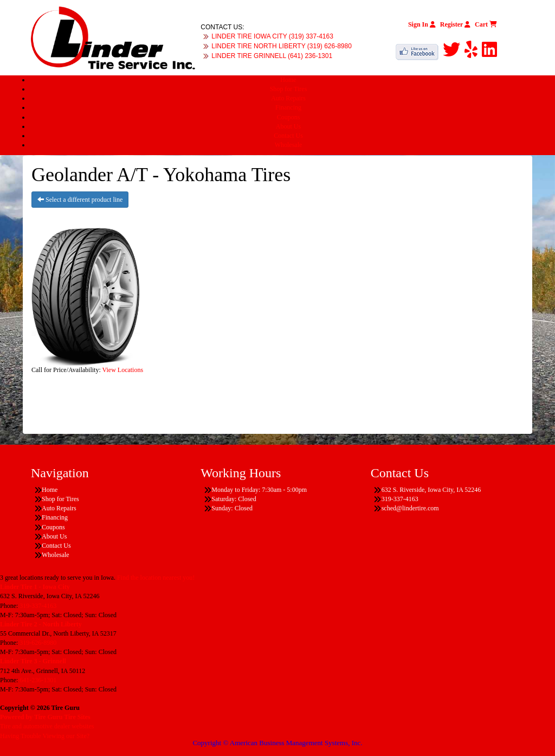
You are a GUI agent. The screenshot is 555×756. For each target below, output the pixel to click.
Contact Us (288, 136)
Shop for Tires (289, 89)
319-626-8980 (38, 643)
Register (455, 24)
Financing (288, 107)
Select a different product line (80, 200)
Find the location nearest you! (156, 578)
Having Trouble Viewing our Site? (45, 736)
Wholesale (289, 145)
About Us (288, 126)
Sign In (422, 24)
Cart (486, 24)
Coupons (289, 117)
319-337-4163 (38, 606)
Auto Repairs (288, 98)
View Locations (123, 370)
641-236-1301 (38, 680)
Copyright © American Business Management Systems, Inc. (277, 743)
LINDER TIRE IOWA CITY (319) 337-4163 (272, 36)
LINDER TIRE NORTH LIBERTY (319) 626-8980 (282, 46)
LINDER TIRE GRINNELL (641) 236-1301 (272, 56)
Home (288, 80)
